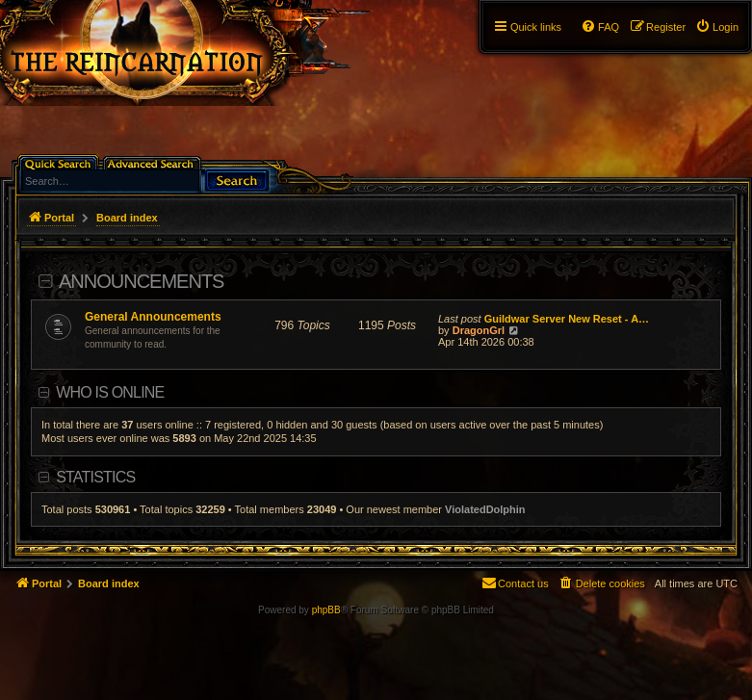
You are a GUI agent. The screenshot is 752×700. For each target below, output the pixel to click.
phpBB (326, 610)
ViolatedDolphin (485, 509)
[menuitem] (717, 27)
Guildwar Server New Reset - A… (567, 319)
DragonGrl (479, 330)
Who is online (110, 392)
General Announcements (153, 317)
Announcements (141, 281)
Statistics (95, 477)
